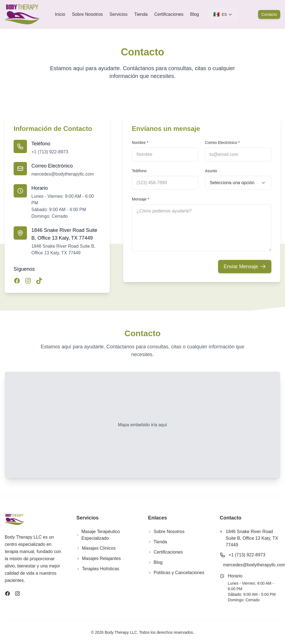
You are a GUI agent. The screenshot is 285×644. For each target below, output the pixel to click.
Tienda (141, 14)
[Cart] (248, 14)
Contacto (269, 14)
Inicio (60, 14)
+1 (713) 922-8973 (50, 152)
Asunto (211, 171)
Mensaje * (141, 199)
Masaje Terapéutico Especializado (98, 535)
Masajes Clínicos (96, 548)
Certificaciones (169, 14)
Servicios (118, 14)
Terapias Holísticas (98, 569)
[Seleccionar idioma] (223, 14)
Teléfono (139, 171)
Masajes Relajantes (99, 558)
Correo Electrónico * (222, 143)
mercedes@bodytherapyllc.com (62, 174)
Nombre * (140, 143)
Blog (194, 14)
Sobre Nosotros (87, 14)
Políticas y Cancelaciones (176, 573)
